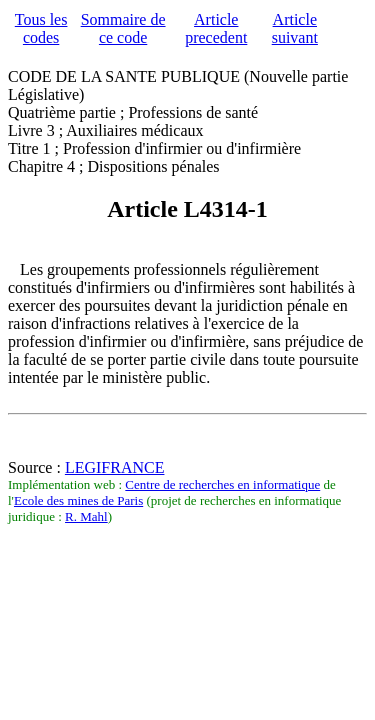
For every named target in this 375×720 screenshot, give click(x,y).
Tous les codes (41, 28)
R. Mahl (86, 516)
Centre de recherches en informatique (222, 484)
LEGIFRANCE (115, 467)
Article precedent (216, 28)
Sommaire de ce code (123, 28)
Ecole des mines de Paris (78, 500)
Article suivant (295, 28)
